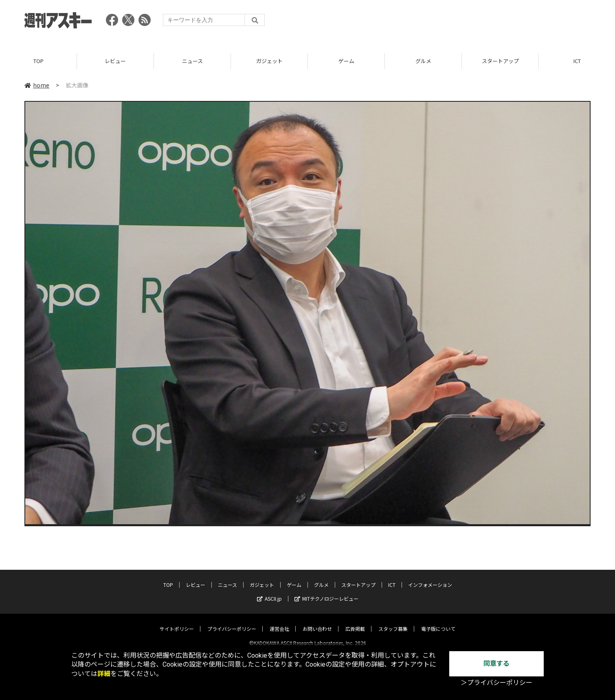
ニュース (192, 61)
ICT (392, 578)
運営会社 (279, 622)
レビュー (115, 61)
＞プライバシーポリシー (496, 683)
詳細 (104, 674)
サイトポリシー (177, 622)
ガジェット (269, 61)
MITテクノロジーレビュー (326, 592)
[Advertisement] (442, 22)
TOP (38, 61)
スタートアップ (500, 61)
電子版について (438, 622)
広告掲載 (355, 622)
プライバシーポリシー (232, 622)
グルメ (423, 61)
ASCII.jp (269, 592)
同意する (496, 664)
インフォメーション (430, 578)
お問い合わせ (317, 622)
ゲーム (346, 61)
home (37, 85)
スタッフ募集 (393, 622)
